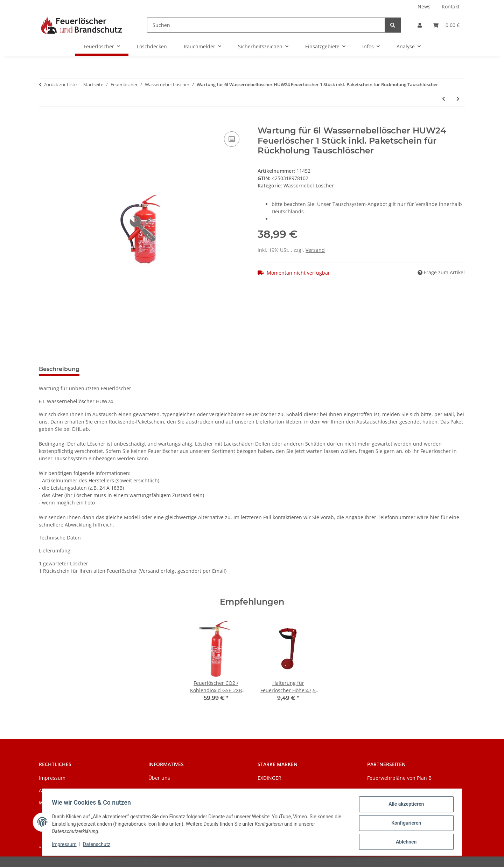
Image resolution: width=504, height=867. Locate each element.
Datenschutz (98, 845)
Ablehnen (404, 842)
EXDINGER (269, 778)
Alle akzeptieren (404, 806)
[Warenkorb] (446, 25)
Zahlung (158, 790)
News (424, 6)
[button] (420, 25)
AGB (44, 790)
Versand (315, 250)
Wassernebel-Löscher (309, 185)
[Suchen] (266, 25)
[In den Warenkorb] (44, 122)
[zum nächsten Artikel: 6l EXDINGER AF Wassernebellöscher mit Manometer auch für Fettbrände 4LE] (458, 99)
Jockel (264, 790)
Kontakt (451, 6)
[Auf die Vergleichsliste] (232, 139)
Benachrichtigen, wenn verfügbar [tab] (140, 369)
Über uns (159, 778)
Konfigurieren (404, 824)
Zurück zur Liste (60, 84)
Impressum (66, 845)
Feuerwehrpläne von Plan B (399, 778)
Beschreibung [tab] (59, 369)
